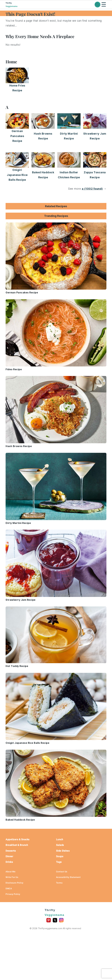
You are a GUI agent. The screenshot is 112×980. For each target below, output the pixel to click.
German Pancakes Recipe (17, 136)
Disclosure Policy (15, 883)
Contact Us (62, 872)
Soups (60, 856)
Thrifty (17, 5)
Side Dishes (63, 851)
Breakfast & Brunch (17, 845)
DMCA (9, 889)
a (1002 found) (92, 189)
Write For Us (12, 877)
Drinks (9, 862)
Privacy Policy (13, 894)
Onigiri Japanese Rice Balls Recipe (17, 175)
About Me (11, 872)
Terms (59, 883)
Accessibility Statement (68, 877)
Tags (59, 862)
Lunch (60, 839)
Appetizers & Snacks (18, 839)
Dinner (9, 856)
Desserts (11, 851)
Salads (60, 845)
